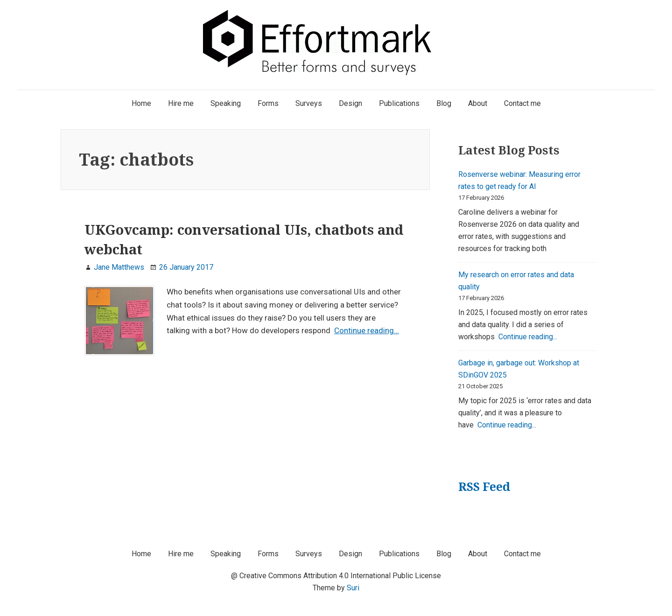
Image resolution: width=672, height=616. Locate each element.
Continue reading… (367, 330)
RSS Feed (484, 486)
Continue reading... (528, 337)
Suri (353, 588)
